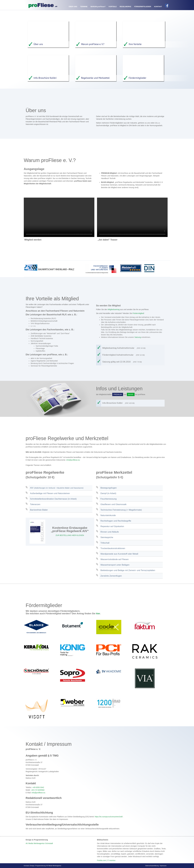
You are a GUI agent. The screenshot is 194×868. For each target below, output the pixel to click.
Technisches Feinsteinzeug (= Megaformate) (121, 510)
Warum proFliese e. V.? (90, 44)
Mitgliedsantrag (114, 309)
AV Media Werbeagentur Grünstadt (39, 843)
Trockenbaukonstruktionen (113, 548)
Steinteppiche (107, 537)
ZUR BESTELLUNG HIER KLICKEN (70, 535)
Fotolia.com (102, 860)
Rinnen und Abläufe (110, 532)
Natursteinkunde (108, 515)
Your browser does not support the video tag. (59, 217)
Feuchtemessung (109, 499)
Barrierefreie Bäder (39, 510)
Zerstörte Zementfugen (111, 576)
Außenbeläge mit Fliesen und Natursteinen (50, 493)
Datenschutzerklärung (152, 866)
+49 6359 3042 (38, 787)
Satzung (138, 337)
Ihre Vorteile (133, 44)
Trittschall (105, 543)
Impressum (163, 866)
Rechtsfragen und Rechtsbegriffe (116, 521)
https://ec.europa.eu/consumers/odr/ (109, 817)
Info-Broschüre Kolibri (43, 78)
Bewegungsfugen (109, 488)
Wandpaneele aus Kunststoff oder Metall (119, 554)
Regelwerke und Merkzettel (93, 78)
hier (98, 613)
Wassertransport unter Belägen (115, 565)
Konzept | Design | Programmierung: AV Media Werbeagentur (42, 866)
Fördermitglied (138, 313)
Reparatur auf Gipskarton (112, 526)
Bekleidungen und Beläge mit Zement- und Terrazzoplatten (128, 570)
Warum (98, 7)
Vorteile (113, 7)
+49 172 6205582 (38, 790)
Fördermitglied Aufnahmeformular (125, 355)
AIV (57, 488)
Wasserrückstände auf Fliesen (115, 559)
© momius (111, 860)
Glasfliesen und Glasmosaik (114, 504)
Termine (84, 7)
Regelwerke (125, 7)
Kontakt (158, 7)
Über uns (73, 7)
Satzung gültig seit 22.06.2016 (123, 362)
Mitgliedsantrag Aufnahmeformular (125, 348)
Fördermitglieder (143, 7)
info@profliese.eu (73, 460)
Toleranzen (35, 504)
